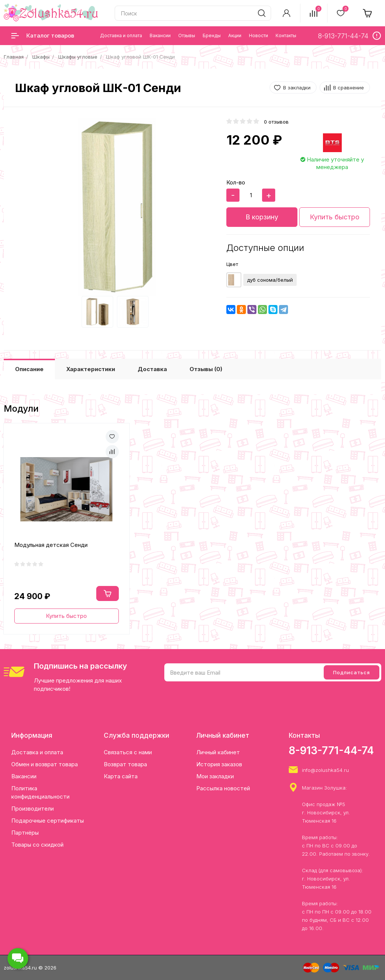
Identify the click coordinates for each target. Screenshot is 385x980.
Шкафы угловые (78, 57)
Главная (14, 57)
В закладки (297, 88)
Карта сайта (121, 776)
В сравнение (349, 88)
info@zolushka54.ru (325, 770)
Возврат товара (125, 764)
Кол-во (236, 182)
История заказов (219, 764)
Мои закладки (215, 776)
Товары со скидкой (37, 845)
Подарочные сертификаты (48, 821)
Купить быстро (335, 217)
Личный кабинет (218, 752)
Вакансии (24, 776)
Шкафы (41, 57)
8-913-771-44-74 (331, 750)
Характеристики (91, 369)
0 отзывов (276, 122)
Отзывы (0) (206, 369)
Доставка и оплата (37, 752)
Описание (29, 369)
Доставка (152, 369)
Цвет (232, 264)
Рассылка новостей (223, 788)
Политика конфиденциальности (40, 792)
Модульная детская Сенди (51, 545)
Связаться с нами (128, 752)
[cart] (368, 13)
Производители (33, 809)
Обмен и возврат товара (45, 764)
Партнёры (25, 833)
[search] (262, 13)
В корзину (262, 217)
